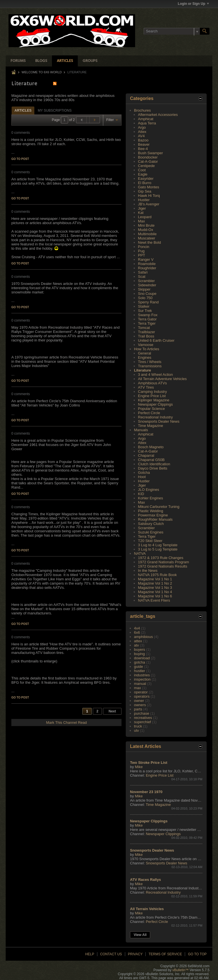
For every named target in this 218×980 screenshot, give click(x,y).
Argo (142, 127)
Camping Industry (152, 392)
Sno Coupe (147, 294)
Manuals (141, 430)
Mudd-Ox (145, 230)
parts (138, 709)
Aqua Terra (147, 123)
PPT (142, 255)
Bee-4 (143, 149)
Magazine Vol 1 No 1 (155, 579)
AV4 (141, 136)
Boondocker (148, 157)
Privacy (135, 954)
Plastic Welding (151, 511)
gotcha (140, 662)
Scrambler (146, 281)
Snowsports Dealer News (159, 421)
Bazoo (143, 140)
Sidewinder (147, 285)
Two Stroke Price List (149, 763)
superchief (142, 722)
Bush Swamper (150, 153)
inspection (142, 679)
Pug (141, 251)
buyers (140, 649)
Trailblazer (146, 332)
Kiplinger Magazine (154, 400)
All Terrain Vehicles (147, 909)
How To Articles (147, 349)
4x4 (137, 628)
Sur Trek (145, 311)
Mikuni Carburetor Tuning (159, 507)
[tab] (23, 110)
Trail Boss (146, 336)
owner (139, 701)
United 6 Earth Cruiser (156, 340)
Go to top (197, 954)
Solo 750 (145, 298)
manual (140, 684)
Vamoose (146, 345)
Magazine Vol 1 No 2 (155, 583)
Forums (18, 61)
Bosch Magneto (151, 447)
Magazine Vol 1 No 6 (155, 596)
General (144, 353)
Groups (90, 61)
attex (138, 641)
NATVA (140, 553)
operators (142, 696)
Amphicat (146, 119)
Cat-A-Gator (148, 161)
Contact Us (111, 954)
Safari (143, 272)
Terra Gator (147, 319)
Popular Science (151, 409)
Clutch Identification (154, 464)
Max (142, 221)
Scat (142, 277)
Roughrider (147, 268)
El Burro (145, 183)
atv (136, 645)
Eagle (143, 174)
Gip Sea (145, 191)
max (138, 688)
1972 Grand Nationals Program (163, 562)
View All (140, 935)
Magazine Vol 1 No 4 (155, 592)
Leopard (145, 217)
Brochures (142, 110)
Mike (139, 767)
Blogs (41, 61)
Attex (142, 132)
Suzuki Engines (151, 532)
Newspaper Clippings (155, 404)
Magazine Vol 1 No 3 (155, 588)
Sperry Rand (148, 302)
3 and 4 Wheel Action (155, 375)
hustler (140, 671)
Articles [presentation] (23, 110)
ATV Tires (146, 387)
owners (140, 705)
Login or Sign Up (193, 4)
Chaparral (146, 455)
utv (136, 730)
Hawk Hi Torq (149, 196)
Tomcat (144, 328)
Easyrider (146, 179)
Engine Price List (152, 396)
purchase (142, 713)
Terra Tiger (147, 323)
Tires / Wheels (150, 362)
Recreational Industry (155, 417)
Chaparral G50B (151, 460)
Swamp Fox (148, 315)
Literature (142, 370)
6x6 (137, 632)
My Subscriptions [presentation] (55, 110)
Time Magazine (150, 426)
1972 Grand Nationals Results (163, 566)
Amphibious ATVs (152, 383)
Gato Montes (148, 187)
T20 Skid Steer (150, 541)
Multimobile (147, 234)
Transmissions (150, 366)
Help (90, 954)
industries (142, 675)
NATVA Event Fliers (154, 600)
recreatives (143, 718)
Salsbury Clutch (151, 524)
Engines (145, 357)
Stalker (144, 306)
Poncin (144, 247)
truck (138, 726)
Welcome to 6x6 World (42, 72)
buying (139, 654)
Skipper (144, 289)
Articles (65, 61)
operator (141, 692)
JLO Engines (148, 490)
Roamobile (147, 264)
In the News (148, 571)
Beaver (144, 144)
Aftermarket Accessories (158, 115)
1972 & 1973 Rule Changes (161, 558)
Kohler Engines (150, 498)
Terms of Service (165, 954)
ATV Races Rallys (145, 880)
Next (112, 711)
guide (139, 667)
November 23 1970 (146, 792)
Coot (142, 170)
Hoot (142, 477)
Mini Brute (146, 225)
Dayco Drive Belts (153, 468)
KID (141, 494)
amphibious (143, 637)
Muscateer (147, 238)
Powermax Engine (153, 515)
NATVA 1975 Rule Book (157, 575)
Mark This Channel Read (66, 723)
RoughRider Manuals (155, 519)
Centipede (146, 166)
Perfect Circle (149, 413)
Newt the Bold (149, 242)
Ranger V (146, 259)
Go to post (20, 159)
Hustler (144, 200)
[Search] (172, 31)
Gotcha (144, 473)
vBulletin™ (180, 970)
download (142, 658)
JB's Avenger (149, 204)
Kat (141, 213)
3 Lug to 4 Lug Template (158, 545)
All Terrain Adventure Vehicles (162, 379)
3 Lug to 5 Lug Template (158, 549)
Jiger (142, 208)
